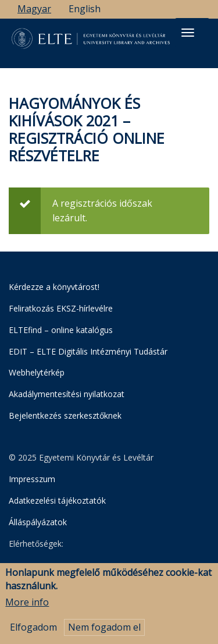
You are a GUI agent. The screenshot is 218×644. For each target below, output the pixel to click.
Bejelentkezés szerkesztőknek (65, 415)
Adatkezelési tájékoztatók (57, 500)
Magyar (34, 9)
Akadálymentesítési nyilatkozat (67, 394)
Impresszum (32, 479)
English (85, 9)
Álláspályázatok (38, 522)
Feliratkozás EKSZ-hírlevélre (61, 308)
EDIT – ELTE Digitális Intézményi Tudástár (88, 351)
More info (27, 604)
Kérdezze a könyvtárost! (54, 287)
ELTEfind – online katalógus (61, 330)
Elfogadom (33, 629)
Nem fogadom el (104, 629)
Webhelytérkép (37, 372)
